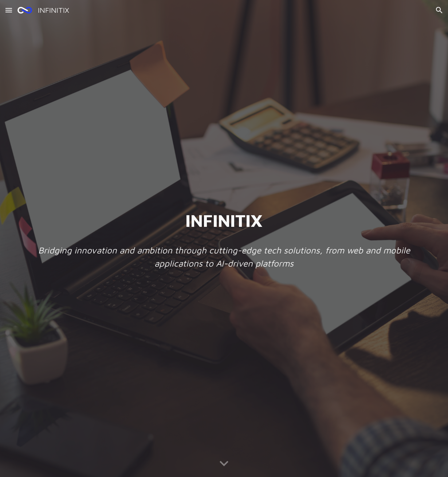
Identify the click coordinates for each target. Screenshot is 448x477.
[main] (224, 220)
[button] (9, 10)
